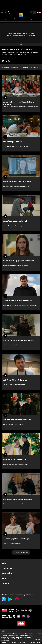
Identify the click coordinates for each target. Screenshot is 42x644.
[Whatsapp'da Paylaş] (9, 61)
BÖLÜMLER (5, 67)
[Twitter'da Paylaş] (6, 61)
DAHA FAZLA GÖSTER (21, 552)
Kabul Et (38, 639)
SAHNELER (26, 67)
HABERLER (35, 67)
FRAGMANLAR (16, 67)
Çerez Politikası (24, 635)
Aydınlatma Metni (15, 637)
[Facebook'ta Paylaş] (3, 61)
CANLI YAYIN (7, 13)
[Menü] (2, 13)
